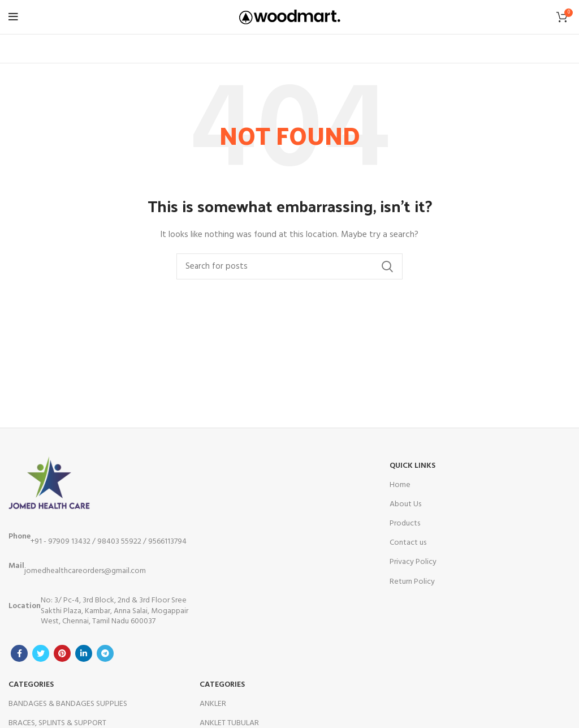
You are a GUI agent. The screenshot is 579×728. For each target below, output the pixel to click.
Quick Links (412, 466)
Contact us (408, 543)
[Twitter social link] (41, 653)
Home (400, 485)
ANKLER (213, 704)
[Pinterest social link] (62, 653)
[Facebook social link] (19, 653)
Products (405, 524)
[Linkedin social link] (84, 653)
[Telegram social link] (105, 653)
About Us (405, 504)
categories (222, 685)
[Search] (289, 266)
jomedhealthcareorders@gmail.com (77, 568)
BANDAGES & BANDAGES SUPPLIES (68, 704)
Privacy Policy (413, 562)
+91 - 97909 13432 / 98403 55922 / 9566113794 (98, 539)
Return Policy (412, 582)
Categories (31, 685)
